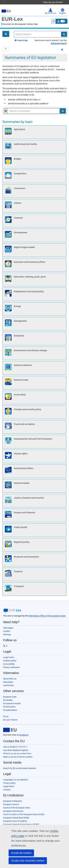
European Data (10, 699)
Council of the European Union (17, 810)
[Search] (64, 34)
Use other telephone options (16, 752)
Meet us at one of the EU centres (18, 759)
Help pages (8, 630)
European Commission (13, 813)
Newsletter (8, 684)
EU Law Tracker (10, 722)
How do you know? (55, 2)
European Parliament (12, 803)
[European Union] (10, 732)
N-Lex (6, 718)
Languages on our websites (16, 782)
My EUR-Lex (50, 11)
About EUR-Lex (10, 681)
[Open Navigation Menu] (6, 34)
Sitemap (7, 636)
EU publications (10, 712)
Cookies (7, 792)
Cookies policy (10, 663)
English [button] (63, 11)
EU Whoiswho (9, 709)
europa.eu (24, 737)
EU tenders (8, 702)
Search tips (21, 40)
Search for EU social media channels (20, 770)
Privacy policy (9, 785)
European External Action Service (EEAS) (21, 826)
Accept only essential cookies (28, 861)
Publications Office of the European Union (47, 618)
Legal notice (9, 659)
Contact (7, 633)
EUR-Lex (12, 19)
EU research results (12, 705)
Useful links (9, 687)
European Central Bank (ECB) (16, 820)
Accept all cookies (21, 853)
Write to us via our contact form (17, 755)
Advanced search (59, 43)
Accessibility (9, 666)
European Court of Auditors (15, 823)
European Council (11, 806)
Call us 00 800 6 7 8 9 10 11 (15, 749)
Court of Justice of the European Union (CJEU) (24, 816)
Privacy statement (11, 669)
